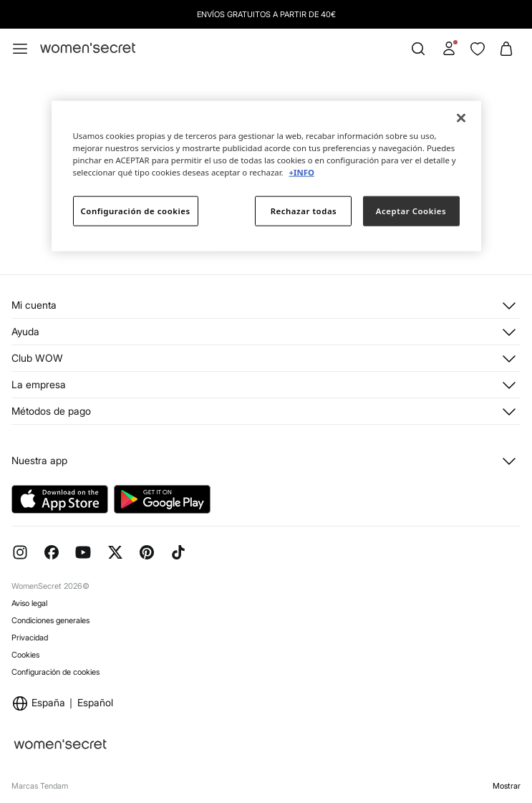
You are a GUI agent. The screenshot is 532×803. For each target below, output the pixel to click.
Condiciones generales (50, 620)
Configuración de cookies (55, 672)
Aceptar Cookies (411, 211)
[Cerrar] (461, 118)
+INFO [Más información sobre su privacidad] (302, 172)
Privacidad (30, 638)
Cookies (25, 655)
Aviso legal (29, 603)
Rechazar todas (304, 211)
